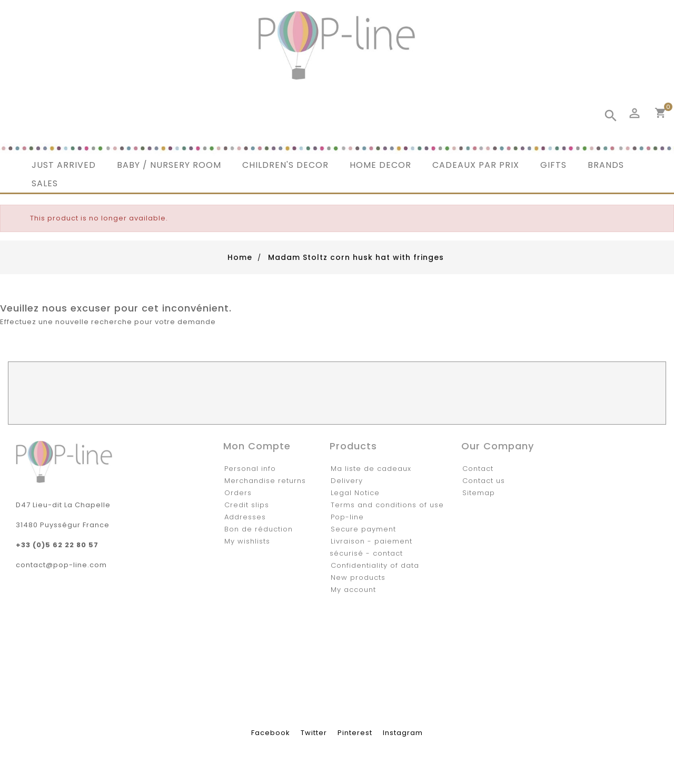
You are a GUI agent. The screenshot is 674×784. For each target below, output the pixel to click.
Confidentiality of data (375, 565)
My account (353, 590)
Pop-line (347, 517)
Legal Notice (355, 493)
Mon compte (257, 446)
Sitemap (479, 493)
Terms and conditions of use (387, 505)
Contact (478, 469)
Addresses (245, 517)
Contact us (484, 481)
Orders (238, 493)
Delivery (347, 481)
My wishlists (247, 541)
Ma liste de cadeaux (371, 469)
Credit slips (247, 505)
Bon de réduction (259, 529)
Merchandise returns (265, 481)
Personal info (250, 469)
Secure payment (363, 529)
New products (358, 577)
